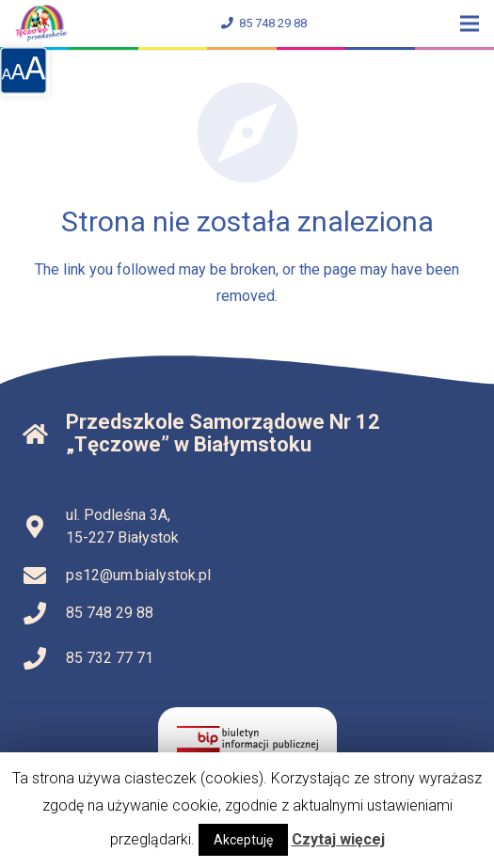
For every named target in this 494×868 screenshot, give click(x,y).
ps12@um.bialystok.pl (138, 575)
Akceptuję (243, 840)
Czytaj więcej (338, 839)
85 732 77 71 (110, 658)
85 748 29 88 (264, 23)
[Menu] (470, 24)
